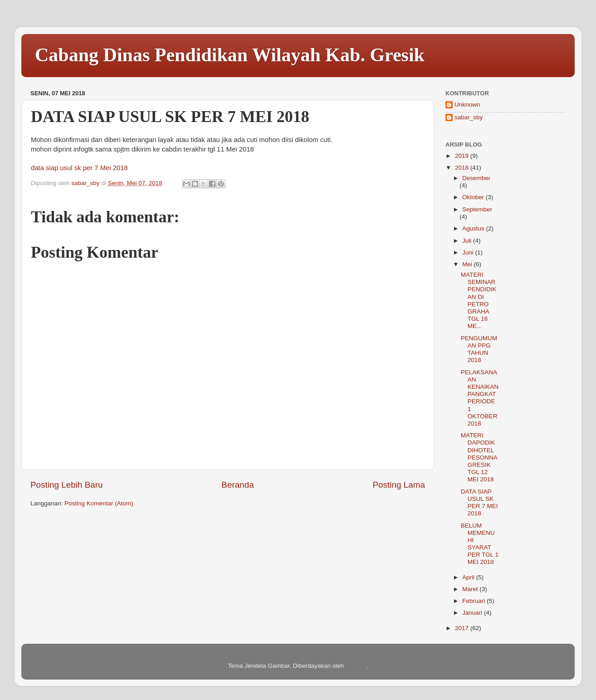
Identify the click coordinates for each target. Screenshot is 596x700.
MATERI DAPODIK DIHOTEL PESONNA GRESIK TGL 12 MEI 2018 (479, 457)
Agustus (474, 228)
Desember (476, 178)
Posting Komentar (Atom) (99, 503)
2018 (463, 168)
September (477, 209)
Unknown (467, 105)
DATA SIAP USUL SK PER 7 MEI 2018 (479, 503)
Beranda (237, 485)
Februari (474, 601)
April (469, 577)
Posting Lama (399, 485)
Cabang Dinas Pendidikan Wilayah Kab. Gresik (230, 55)
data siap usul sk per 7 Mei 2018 (79, 168)
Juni (469, 252)
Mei (468, 264)
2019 (463, 156)
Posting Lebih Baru (67, 485)
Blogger (356, 666)
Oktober (474, 197)
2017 (463, 628)
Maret (471, 589)
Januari (473, 613)
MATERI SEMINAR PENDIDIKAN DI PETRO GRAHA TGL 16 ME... (479, 300)
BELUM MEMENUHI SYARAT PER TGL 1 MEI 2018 (480, 544)
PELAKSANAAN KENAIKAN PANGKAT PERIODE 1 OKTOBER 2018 (480, 398)
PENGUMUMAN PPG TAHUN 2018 (479, 349)
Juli (468, 241)
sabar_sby (469, 117)
